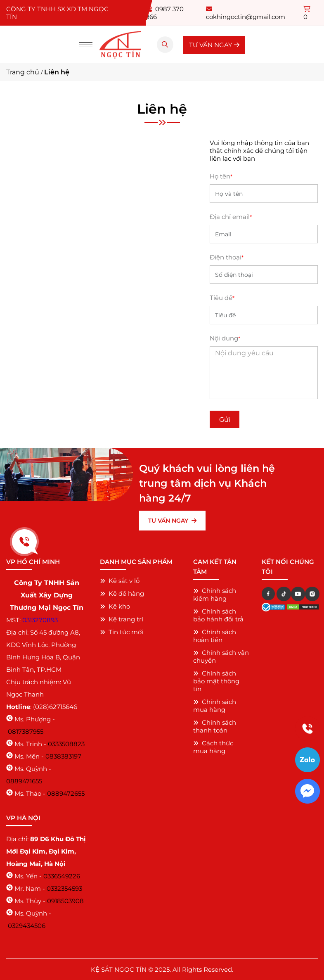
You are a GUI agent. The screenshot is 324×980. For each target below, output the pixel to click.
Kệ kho (115, 606)
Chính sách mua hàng (215, 706)
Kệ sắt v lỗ (120, 581)
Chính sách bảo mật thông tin (216, 681)
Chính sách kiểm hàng (215, 595)
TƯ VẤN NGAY (214, 45)
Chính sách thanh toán (215, 726)
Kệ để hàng (122, 593)
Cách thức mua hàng (213, 747)
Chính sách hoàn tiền (215, 636)
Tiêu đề (222, 298)
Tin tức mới (122, 632)
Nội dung (225, 338)
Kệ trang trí (122, 619)
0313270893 (40, 620)
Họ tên (221, 176)
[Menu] (86, 45)
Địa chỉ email (231, 217)
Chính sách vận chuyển (221, 657)
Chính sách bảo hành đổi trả (218, 615)
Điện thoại (227, 257)
